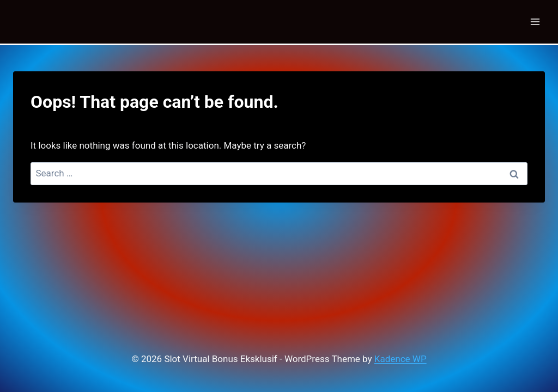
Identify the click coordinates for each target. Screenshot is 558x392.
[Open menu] (535, 22)
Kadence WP (401, 359)
